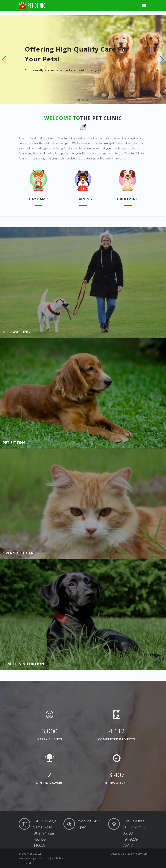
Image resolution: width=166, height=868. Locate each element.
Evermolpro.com (137, 854)
